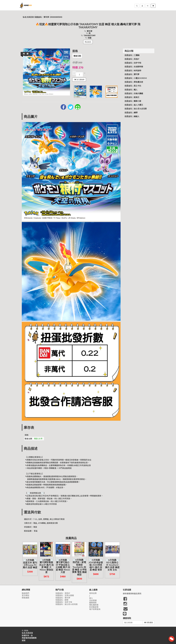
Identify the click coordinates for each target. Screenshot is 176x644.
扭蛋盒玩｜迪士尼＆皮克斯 (136, 109)
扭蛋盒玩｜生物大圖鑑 (134, 93)
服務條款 (93, 603)
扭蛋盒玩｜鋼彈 (131, 112)
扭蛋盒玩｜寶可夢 (42, 17)
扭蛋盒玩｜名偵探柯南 (134, 67)
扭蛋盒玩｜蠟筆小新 (133, 101)
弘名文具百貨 (28, 17)
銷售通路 (25, 598)
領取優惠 (149, 622)
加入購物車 (79, 80)
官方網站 (25, 595)
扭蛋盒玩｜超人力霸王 (134, 105)
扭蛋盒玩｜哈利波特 (133, 70)
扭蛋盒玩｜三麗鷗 (132, 55)
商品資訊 (88, 42)
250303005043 (56, 17)
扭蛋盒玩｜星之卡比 (133, 86)
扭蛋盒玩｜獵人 (131, 90)
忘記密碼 (93, 600)
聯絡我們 (25, 593)
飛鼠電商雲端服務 (29, 638)
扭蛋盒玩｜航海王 (132, 97)
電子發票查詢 (95, 609)
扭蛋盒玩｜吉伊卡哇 (133, 63)
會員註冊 (93, 593)
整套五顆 (77, 56)
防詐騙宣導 (94, 607)
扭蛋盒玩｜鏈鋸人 (132, 116)
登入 (91, 598)
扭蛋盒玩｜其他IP (132, 59)
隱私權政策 (94, 605)
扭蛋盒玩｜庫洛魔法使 (134, 82)
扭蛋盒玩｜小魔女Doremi (136, 78)
